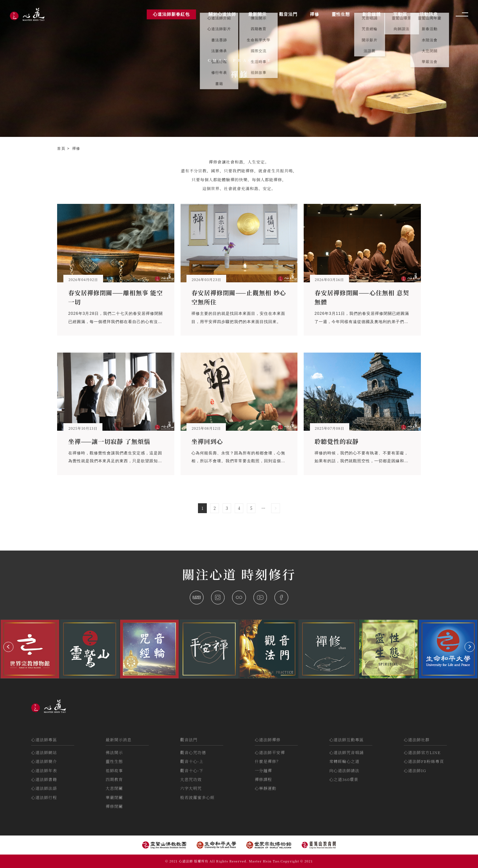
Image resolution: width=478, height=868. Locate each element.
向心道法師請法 (344, 770)
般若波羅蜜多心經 (197, 797)
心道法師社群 (417, 739)
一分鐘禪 (263, 770)
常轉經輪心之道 (344, 761)
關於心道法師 (222, 14)
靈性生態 (114, 761)
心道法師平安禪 (270, 752)
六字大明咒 (191, 788)
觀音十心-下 (192, 770)
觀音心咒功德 (193, 752)
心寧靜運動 (266, 788)
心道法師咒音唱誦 (347, 752)
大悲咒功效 (191, 779)
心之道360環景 (344, 779)
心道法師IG (415, 770)
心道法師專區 (44, 739)
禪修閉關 (114, 806)
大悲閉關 (114, 788)
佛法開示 (114, 752)
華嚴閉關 (114, 797)
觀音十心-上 (192, 761)
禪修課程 (263, 779)
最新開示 (257, 14)
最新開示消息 (119, 739)
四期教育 (114, 779)
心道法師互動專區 (347, 739)
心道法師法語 (44, 788)
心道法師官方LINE (422, 752)
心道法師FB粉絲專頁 (424, 761)
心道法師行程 (44, 797)
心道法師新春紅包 (171, 14)
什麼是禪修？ (268, 761)
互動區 (400, 14)
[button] (8, 647)
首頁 (62, 148)
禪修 (76, 148)
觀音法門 (189, 739)
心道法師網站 (44, 752)
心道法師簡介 (44, 761)
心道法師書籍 (44, 779)
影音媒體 (372, 14)
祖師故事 (114, 770)
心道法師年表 (44, 770)
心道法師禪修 (268, 739)
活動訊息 (429, 14)
